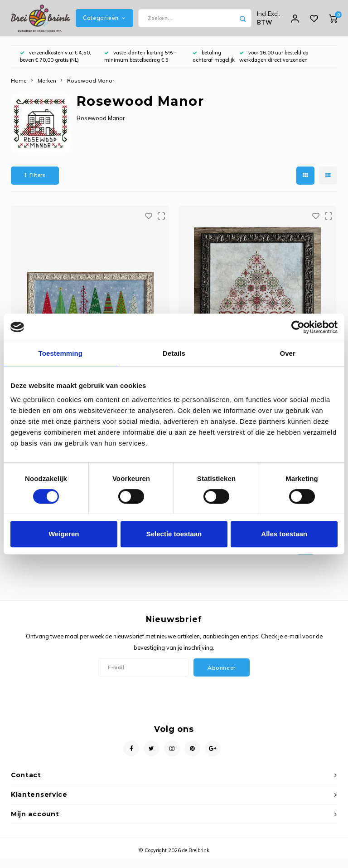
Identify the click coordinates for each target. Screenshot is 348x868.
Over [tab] (288, 353)
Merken (47, 90)
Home (19, 90)
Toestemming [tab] (61, 353)
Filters (35, 184)
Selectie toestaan (174, 534)
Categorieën (104, 22)
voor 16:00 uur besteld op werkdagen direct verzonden (274, 65)
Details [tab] (174, 353)
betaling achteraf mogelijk (214, 65)
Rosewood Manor (91, 90)
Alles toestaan (284, 534)
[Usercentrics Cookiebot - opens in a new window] (298, 327)
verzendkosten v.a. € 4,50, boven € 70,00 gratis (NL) (56, 65)
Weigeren (64, 534)
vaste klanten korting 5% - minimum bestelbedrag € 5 (140, 65)
